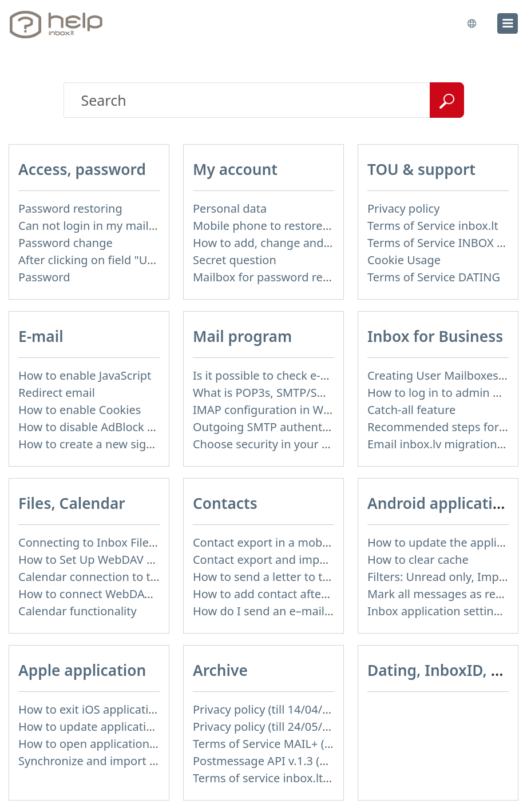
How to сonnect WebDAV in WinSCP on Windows (148, 594)
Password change (66, 243)
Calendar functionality (78, 611)
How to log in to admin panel (445, 393)
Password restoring (70, 208)
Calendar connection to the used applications (140, 577)
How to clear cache (418, 560)
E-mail (41, 336)
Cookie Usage (404, 260)
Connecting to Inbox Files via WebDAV (120, 542)
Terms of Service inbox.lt (433, 226)
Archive (220, 670)
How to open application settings (107, 744)
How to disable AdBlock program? (109, 427)
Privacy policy (403, 208)
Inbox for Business (435, 336)
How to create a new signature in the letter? (135, 444)
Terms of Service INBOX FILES (446, 243)
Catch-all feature (411, 410)
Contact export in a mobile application (295, 542)
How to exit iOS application (90, 709)
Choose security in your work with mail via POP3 (322, 444)
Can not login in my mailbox (93, 226)
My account (235, 169)
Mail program (242, 336)
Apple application (82, 670)
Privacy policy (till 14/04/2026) (272, 709)
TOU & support (421, 169)
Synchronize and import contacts (106, 761)
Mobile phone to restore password (285, 226)
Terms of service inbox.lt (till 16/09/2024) (301, 778)
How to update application (89, 727)
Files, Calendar (72, 503)
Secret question (235, 260)
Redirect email (57, 393)
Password (44, 277)
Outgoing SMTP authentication (276, 427)
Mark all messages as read (438, 594)
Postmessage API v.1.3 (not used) (282, 761)
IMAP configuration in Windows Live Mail (302, 410)
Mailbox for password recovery (275, 277)
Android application (439, 503)
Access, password (82, 169)
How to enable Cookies (80, 410)
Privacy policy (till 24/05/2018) (272, 727)
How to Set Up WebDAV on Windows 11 (123, 560)
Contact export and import (264, 560)
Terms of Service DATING (434, 277)
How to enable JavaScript (85, 375)
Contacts (225, 503)
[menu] (508, 23)
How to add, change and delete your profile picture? (332, 243)
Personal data (230, 208)
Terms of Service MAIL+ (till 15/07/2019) (299, 744)
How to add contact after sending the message (318, 594)
